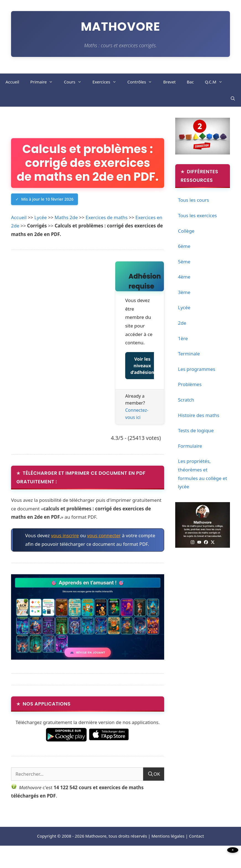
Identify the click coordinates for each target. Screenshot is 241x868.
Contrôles (143, 82)
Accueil (12, 82)
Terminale (189, 355)
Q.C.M (216, 82)
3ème (184, 293)
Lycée (40, 233)
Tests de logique (196, 432)
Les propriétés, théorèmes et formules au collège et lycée (203, 475)
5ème (184, 262)
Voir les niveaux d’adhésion (142, 382)
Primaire (44, 82)
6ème (184, 247)
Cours (75, 82)
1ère (183, 339)
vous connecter (104, 552)
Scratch (186, 401)
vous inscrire (65, 552)
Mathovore (121, 27)
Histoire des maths (199, 416)
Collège (186, 232)
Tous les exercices (197, 216)
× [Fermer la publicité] (233, 850)
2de (182, 324)
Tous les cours (193, 201)
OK (157, 791)
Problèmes (190, 385)
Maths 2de (66, 233)
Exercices (107, 82)
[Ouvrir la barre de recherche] (233, 99)
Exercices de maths (107, 233)
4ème (184, 278)
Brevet (169, 82)
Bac (190, 82)
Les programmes (197, 370)
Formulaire (190, 447)
